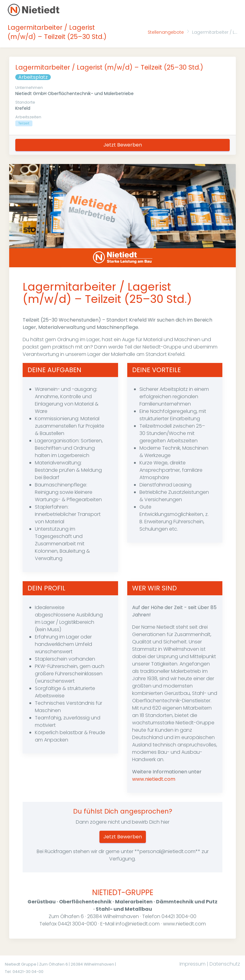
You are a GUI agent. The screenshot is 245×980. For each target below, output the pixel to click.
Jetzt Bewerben (123, 145)
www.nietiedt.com (154, 779)
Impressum (193, 964)
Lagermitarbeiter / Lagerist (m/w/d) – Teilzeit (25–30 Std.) (109, 67)
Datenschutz (225, 964)
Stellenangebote (166, 32)
